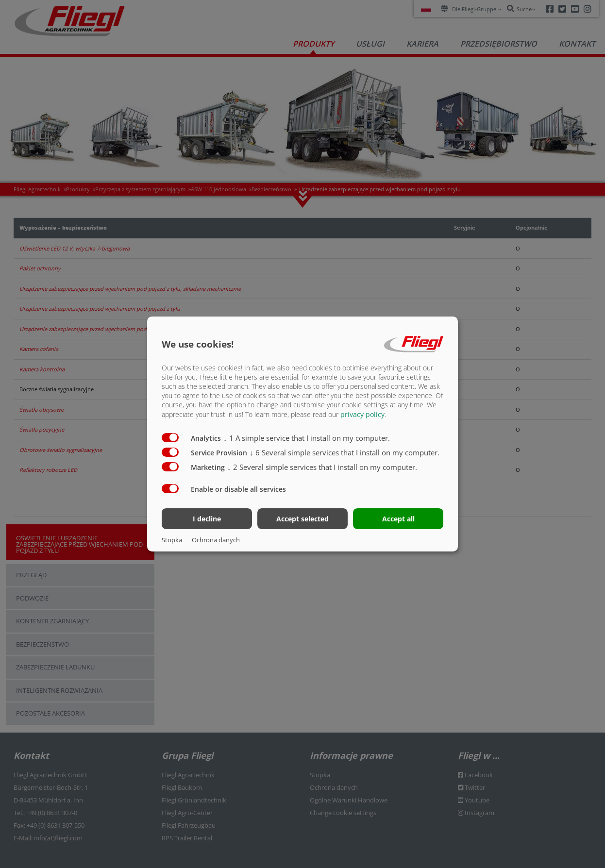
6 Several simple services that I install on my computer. (345, 452)
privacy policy (362, 414)
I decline (207, 519)
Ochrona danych (216, 540)
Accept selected (302, 519)
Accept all (398, 519)
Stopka (172, 540)
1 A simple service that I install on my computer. (307, 437)
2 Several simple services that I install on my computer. (322, 467)
